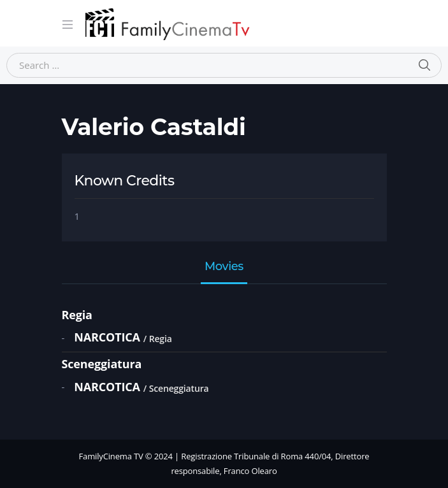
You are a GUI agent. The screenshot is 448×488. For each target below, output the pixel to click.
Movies (224, 267)
